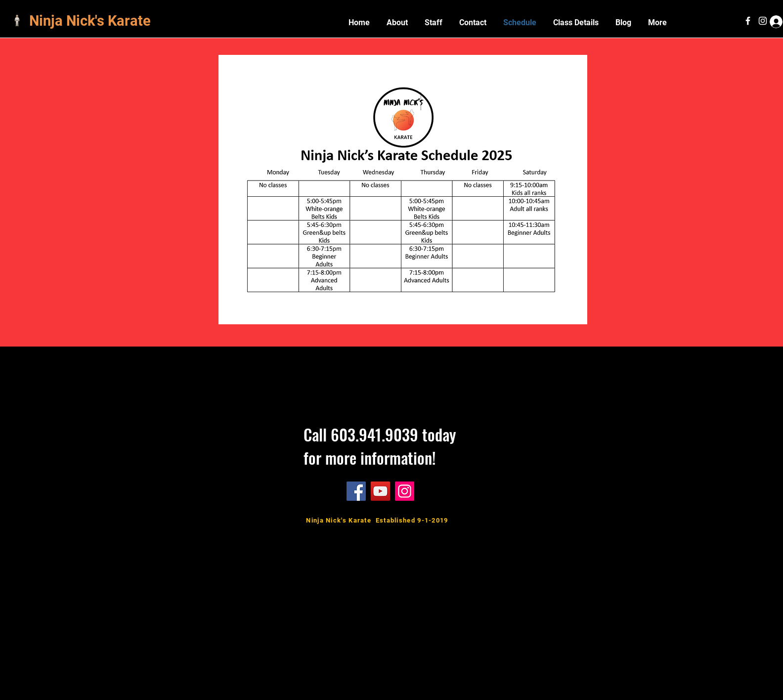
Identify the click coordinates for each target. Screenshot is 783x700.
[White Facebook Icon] (748, 21)
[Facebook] (356, 491)
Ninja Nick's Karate (92, 21)
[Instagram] (405, 491)
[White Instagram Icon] (763, 21)
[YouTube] (380, 491)
